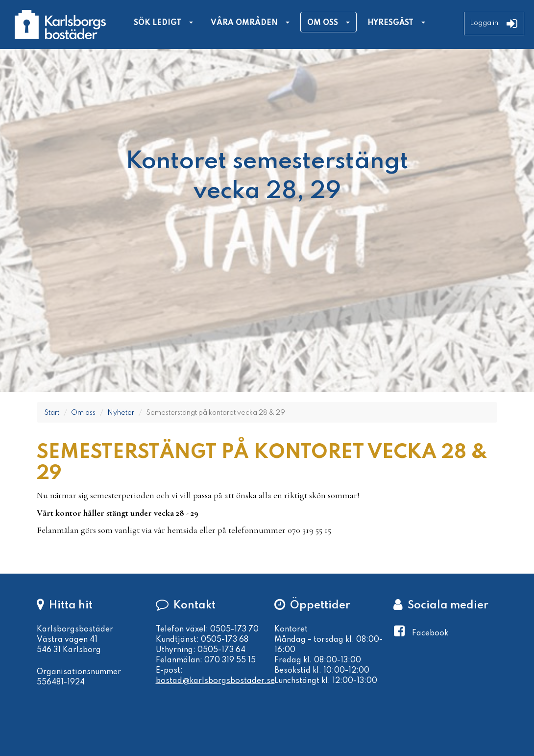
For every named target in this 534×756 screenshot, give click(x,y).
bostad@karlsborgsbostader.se (215, 681)
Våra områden (244, 23)
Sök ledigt (158, 23)
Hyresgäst (390, 23)
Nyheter (121, 413)
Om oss (323, 23)
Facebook (430, 633)
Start (52, 413)
